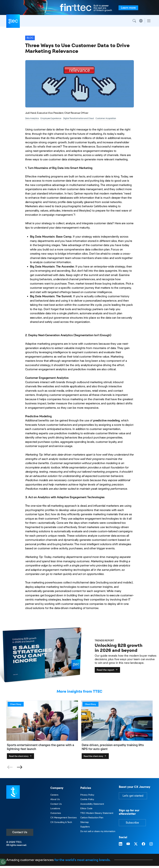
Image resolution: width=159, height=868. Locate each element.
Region (141, 21)
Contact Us (20, 832)
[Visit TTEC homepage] (13, 792)
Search (134, 21)
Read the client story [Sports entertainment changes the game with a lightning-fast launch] (21, 756)
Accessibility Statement (92, 804)
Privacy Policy (87, 795)
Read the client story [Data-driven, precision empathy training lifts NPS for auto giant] (95, 756)
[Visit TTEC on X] (136, 844)
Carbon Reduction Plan (92, 818)
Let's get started (133, 796)
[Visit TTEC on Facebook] (143, 844)
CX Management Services (64, 818)
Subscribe (132, 823)
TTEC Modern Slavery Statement (97, 813)
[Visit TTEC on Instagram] (151, 844)
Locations (55, 808)
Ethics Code (86, 808)
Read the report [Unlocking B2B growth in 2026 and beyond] (107, 670)
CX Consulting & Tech (61, 822)
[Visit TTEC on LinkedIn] (120, 844)
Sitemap (85, 822)
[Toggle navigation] (149, 21)
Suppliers (85, 827)
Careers (54, 795)
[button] (19, 767)
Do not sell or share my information (98, 831)
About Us (55, 799)
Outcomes (56, 813)
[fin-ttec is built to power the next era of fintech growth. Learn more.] (128, 8)
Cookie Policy (87, 799)
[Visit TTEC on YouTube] (128, 844)
